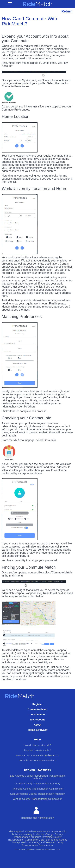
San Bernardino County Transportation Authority (38, 794)
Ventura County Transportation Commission (37, 799)
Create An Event (37, 709)
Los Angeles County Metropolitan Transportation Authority (37, 777)
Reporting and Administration (38, 813)
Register (37, 704)
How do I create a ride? (37, 750)
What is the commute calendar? (38, 760)
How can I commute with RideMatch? (37, 755)
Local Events (38, 714)
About (37, 725)
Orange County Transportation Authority (37, 783)
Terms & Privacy (37, 730)
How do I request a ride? (37, 745)
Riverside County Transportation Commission (38, 789)
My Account (37, 720)
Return (67, 11)
